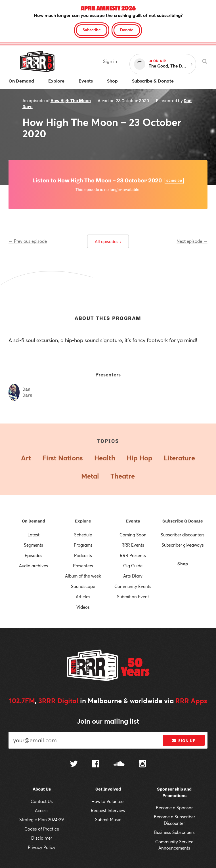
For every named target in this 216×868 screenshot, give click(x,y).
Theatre (123, 476)
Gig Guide (133, 566)
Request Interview (108, 810)
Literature (179, 458)
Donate (127, 30)
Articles (83, 597)
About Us (42, 789)
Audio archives (33, 566)
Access (42, 810)
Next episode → (192, 241)
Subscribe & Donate (183, 521)
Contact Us (42, 801)
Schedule (83, 535)
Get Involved (108, 789)
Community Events (133, 586)
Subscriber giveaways (183, 545)
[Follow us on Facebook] (96, 764)
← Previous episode (28, 241)
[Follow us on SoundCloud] (119, 764)
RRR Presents (133, 555)
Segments (33, 545)
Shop (183, 564)
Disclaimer (42, 838)
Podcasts (83, 555)
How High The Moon (71, 101)
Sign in (110, 61)
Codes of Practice (42, 829)
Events (133, 521)
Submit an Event (133, 597)
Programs (83, 545)
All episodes (108, 241)
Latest (33, 535)
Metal (90, 476)
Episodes (33, 555)
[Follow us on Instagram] (142, 764)
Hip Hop (140, 458)
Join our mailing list (108, 721)
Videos (83, 607)
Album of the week (83, 576)
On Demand (33, 521)
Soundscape (83, 586)
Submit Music (108, 819)
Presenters (83, 566)
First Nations (63, 458)
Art (26, 458)
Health (105, 458)
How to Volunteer (108, 801)
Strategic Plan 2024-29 (42, 819)
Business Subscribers (174, 832)
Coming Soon (133, 535)
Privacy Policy (42, 847)
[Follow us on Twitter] (74, 764)
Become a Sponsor (174, 808)
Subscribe (92, 30)
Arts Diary (133, 576)
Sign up (184, 741)
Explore (83, 521)
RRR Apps (191, 701)
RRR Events (133, 545)
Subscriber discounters (183, 535)
